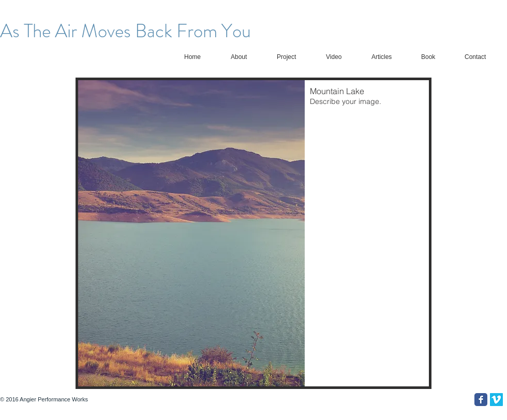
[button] (253, 233)
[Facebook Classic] (481, 400)
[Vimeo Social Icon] (496, 400)
